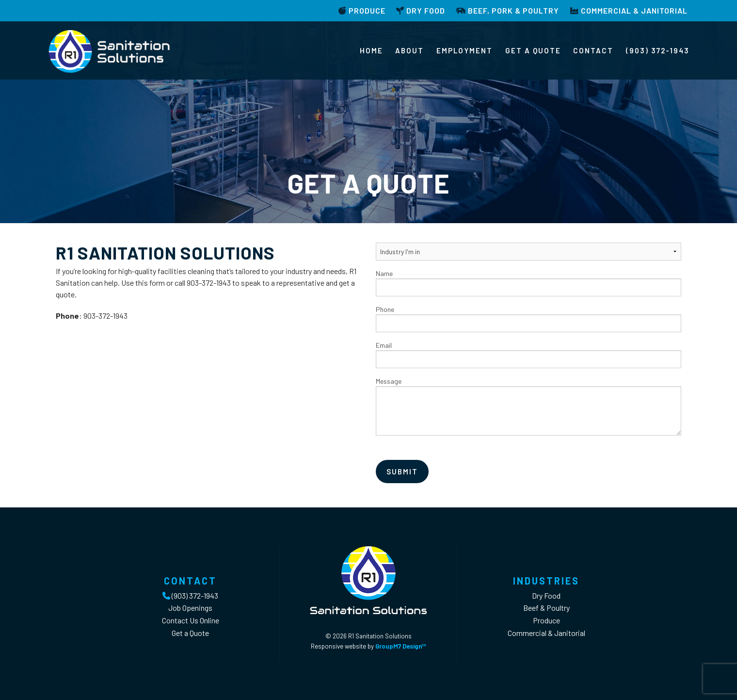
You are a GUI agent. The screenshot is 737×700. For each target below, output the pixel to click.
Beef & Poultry (546, 608)
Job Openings (190, 608)
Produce (362, 10)
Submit (402, 472)
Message (529, 406)
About (409, 50)
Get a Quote (533, 50)
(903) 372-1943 (658, 50)
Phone (529, 319)
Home (371, 50)
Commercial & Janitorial (629, 10)
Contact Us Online (191, 620)
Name (529, 283)
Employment (465, 50)
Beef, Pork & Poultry (507, 10)
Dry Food (421, 10)
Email (529, 355)
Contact (593, 50)
